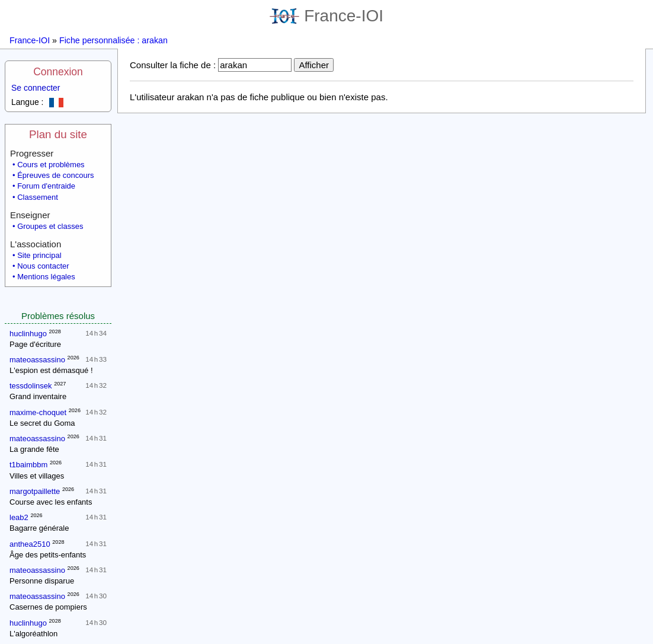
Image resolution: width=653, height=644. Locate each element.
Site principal (39, 255)
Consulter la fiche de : (173, 65)
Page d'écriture (35, 344)
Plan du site (58, 134)
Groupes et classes (50, 226)
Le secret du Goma (42, 423)
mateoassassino (37, 360)
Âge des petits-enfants (48, 555)
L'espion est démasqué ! (51, 370)
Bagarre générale (39, 528)
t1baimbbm (28, 465)
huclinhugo (28, 334)
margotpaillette (35, 491)
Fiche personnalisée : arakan (113, 40)
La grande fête (34, 449)
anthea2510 (30, 544)
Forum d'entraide (46, 186)
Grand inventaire (38, 396)
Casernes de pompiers (48, 607)
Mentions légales (46, 277)
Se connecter (36, 88)
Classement (38, 197)
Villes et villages (37, 476)
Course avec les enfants (51, 502)
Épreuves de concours (55, 175)
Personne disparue (42, 581)
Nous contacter (43, 266)
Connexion (58, 72)
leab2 (19, 517)
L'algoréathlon (33, 634)
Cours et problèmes (51, 165)
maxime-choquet (38, 412)
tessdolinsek (31, 386)
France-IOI (326, 16)
